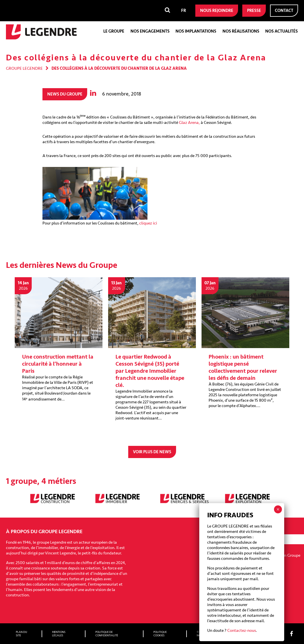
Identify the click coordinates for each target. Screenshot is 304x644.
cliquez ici (148, 223)
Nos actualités (281, 31)
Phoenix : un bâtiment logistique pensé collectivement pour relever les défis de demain (243, 367)
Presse (254, 11)
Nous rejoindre (217, 11)
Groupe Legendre (24, 68)
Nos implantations (196, 31)
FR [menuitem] (184, 11)
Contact (284, 11)
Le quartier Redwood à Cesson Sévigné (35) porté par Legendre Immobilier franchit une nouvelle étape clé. (150, 371)
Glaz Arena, (189, 123)
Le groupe (114, 31)
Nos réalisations (241, 31)
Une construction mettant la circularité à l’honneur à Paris (58, 364)
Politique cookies (160, 634)
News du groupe (65, 94)
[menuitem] (184, 11)
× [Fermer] (278, 509)
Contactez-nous (242, 631)
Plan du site (22, 634)
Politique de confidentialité (107, 634)
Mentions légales (59, 634)
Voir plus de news (152, 452)
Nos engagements (150, 31)
